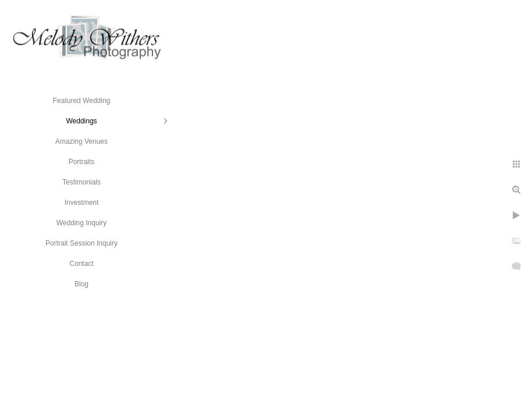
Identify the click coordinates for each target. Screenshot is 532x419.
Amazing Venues (81, 141)
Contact (81, 264)
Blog (81, 284)
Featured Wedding (82, 101)
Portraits (82, 162)
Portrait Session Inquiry (81, 243)
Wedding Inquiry (82, 223)
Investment (82, 203)
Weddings (81, 121)
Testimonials (81, 182)
